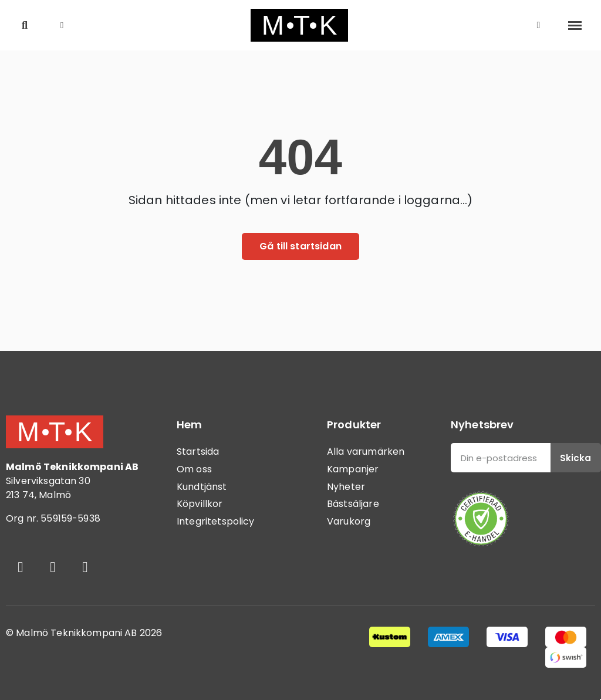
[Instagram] (53, 567)
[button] (25, 26)
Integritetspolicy (216, 521)
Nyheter (346, 487)
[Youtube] (85, 567)
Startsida (198, 452)
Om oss (194, 469)
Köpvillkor (200, 504)
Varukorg (349, 521)
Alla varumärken (366, 452)
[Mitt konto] (539, 25)
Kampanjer (353, 469)
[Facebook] (21, 567)
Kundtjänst (202, 487)
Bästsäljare (353, 504)
